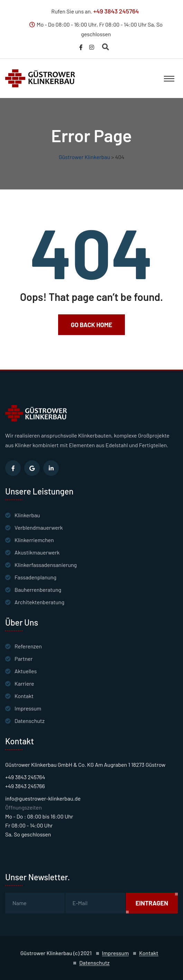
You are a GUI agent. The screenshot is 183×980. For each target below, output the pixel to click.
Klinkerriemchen (34, 540)
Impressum (28, 708)
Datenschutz (30, 721)
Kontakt (24, 696)
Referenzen (28, 646)
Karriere (24, 683)
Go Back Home (92, 325)
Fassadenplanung (35, 577)
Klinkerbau (27, 515)
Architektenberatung (39, 602)
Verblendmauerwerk (39, 527)
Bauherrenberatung (38, 590)
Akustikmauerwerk (37, 552)
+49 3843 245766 (25, 786)
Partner (24, 659)
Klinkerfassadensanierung (46, 565)
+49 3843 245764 (116, 11)
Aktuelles (26, 671)
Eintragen (152, 903)
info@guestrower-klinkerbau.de (43, 798)
